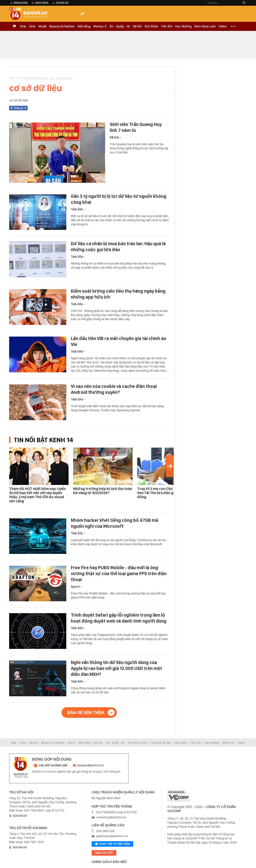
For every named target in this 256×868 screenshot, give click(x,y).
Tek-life (167, 26)
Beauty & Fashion (62, 26)
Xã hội (137, 26)
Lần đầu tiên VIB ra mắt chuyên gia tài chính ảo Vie (119, 341)
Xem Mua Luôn (205, 26)
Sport (75, 587)
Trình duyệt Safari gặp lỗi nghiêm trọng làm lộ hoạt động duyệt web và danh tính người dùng (119, 618)
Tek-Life (196, 743)
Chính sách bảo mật (109, 862)
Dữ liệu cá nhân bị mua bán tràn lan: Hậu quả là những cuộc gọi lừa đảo (118, 247)
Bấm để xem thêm (86, 713)
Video (223, 26)
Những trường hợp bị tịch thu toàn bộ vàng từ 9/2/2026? (103, 491)
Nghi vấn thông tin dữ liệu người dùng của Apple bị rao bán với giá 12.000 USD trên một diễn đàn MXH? (116, 668)
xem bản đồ (20, 816)
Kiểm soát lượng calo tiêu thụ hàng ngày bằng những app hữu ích (118, 294)
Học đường (183, 26)
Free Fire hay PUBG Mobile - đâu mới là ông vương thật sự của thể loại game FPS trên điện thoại (119, 574)
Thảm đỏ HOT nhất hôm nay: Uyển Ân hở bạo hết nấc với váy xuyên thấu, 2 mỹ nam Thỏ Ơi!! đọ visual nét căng (37, 495)
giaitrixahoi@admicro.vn (112, 836)
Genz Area (42, 3)
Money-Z (100, 26)
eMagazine (21, 3)
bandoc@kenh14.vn (91, 765)
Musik (42, 26)
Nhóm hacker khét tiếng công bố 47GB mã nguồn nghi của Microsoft (115, 523)
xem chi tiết (104, 853)
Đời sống (84, 26)
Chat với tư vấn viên (112, 844)
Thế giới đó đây (161, 743)
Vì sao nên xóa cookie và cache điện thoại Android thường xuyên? (114, 389)
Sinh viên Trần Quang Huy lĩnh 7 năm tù (136, 127)
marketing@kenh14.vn (111, 817)
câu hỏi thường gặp (53, 765)
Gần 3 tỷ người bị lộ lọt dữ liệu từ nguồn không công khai (119, 199)
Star (23, 26)
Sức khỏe (151, 26)
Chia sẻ (21, 108)
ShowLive (62, 3)
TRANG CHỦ (14, 26)
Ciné (32, 26)
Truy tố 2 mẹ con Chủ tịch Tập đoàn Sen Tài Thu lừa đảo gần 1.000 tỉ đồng (167, 493)
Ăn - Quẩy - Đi (120, 26)
